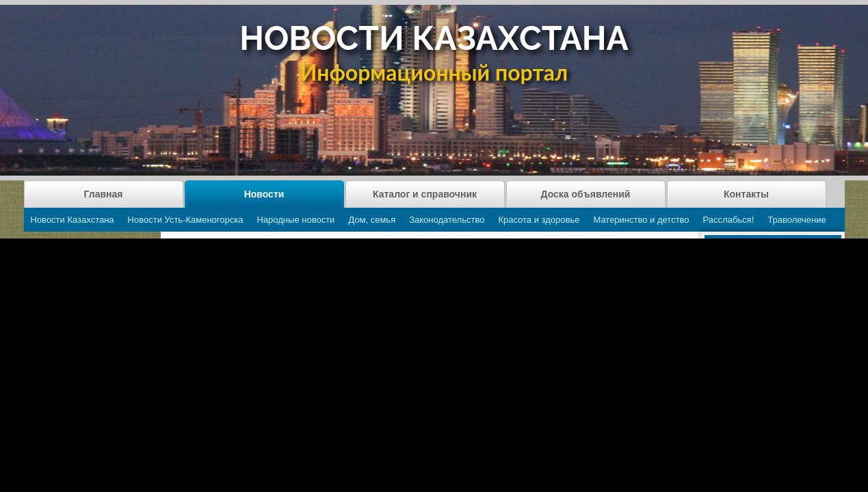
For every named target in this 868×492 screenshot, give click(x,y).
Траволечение (797, 220)
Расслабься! (729, 220)
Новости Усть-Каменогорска (186, 220)
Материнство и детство (641, 220)
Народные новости (295, 220)
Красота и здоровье (539, 220)
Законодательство (447, 220)
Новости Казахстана (73, 220)
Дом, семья (372, 220)
